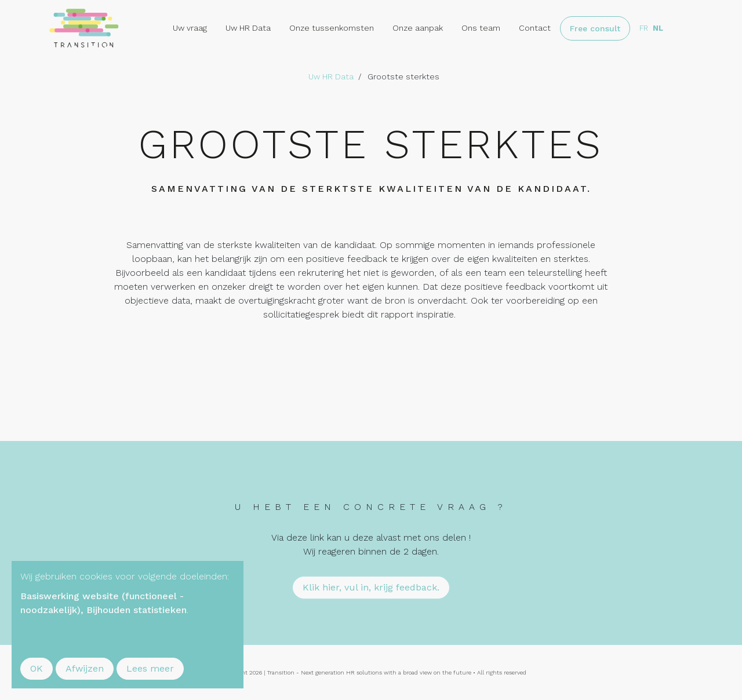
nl (658, 28)
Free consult (595, 28)
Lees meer (150, 668)
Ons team (481, 28)
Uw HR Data (248, 28)
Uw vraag (190, 28)
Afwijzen (85, 668)
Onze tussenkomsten (332, 28)
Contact (535, 28)
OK (37, 668)
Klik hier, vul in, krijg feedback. (371, 587)
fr (644, 28)
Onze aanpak (418, 28)
